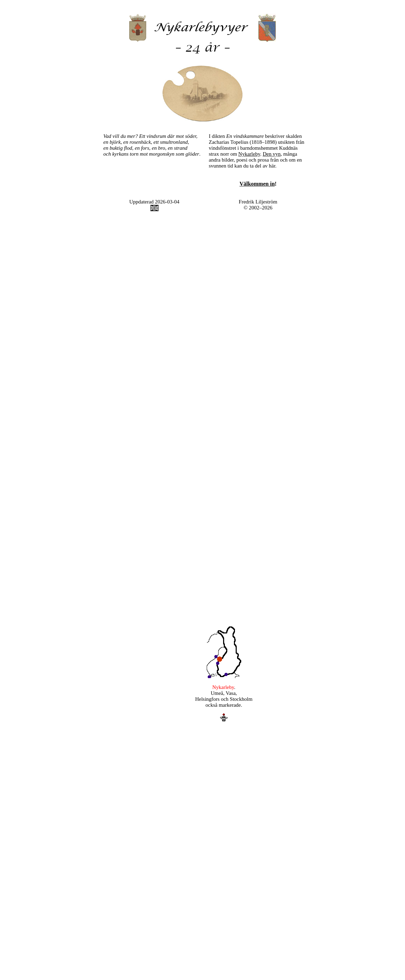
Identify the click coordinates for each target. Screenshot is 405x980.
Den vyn (271, 154)
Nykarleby (249, 154)
